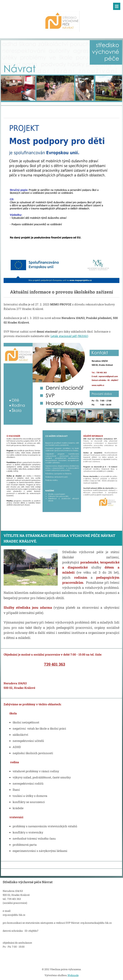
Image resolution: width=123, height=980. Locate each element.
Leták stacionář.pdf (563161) (69, 336)
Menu (117, 6)
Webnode (73, 975)
